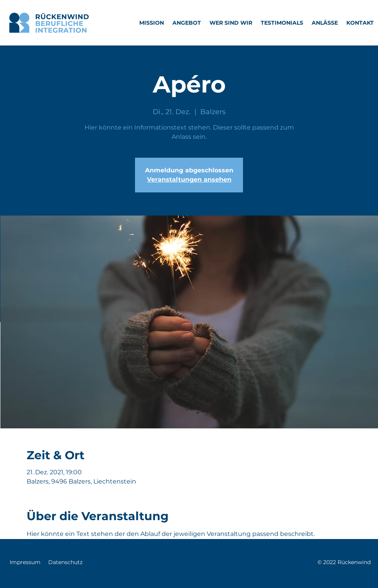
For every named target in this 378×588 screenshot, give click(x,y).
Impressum (25, 562)
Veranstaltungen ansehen (189, 179)
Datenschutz (65, 562)
